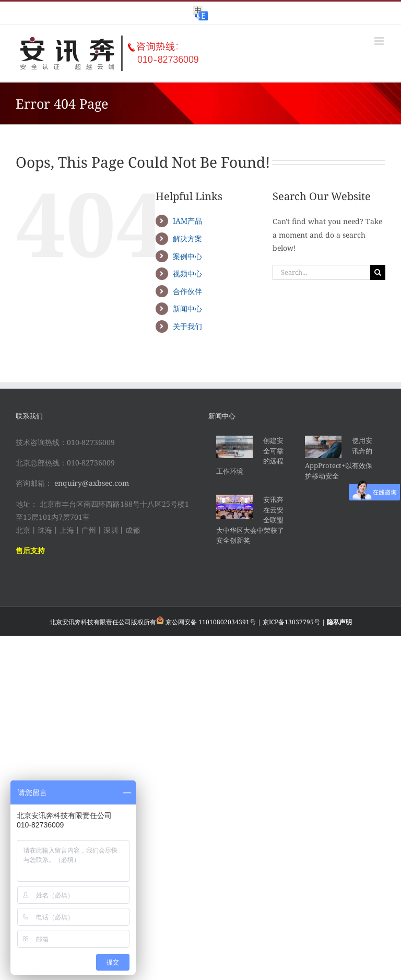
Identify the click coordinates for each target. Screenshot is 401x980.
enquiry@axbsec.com (92, 483)
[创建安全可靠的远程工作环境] (234, 447)
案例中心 (187, 256)
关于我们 (187, 326)
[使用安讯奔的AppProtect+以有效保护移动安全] (323, 447)
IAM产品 (187, 221)
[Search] (378, 272)
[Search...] (321, 272)
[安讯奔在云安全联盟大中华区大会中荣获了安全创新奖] (234, 507)
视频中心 (187, 273)
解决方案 (187, 238)
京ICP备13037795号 (291, 622)
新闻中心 (187, 308)
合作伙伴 (187, 291)
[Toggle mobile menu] (380, 41)
